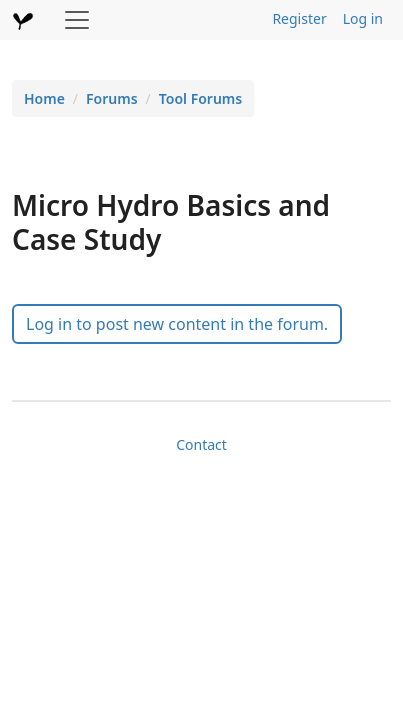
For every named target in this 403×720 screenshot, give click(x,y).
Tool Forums (200, 98)
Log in (363, 18)
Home (44, 98)
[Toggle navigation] (77, 20)
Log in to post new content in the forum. (177, 324)
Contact (201, 444)
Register (299, 18)
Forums (112, 98)
